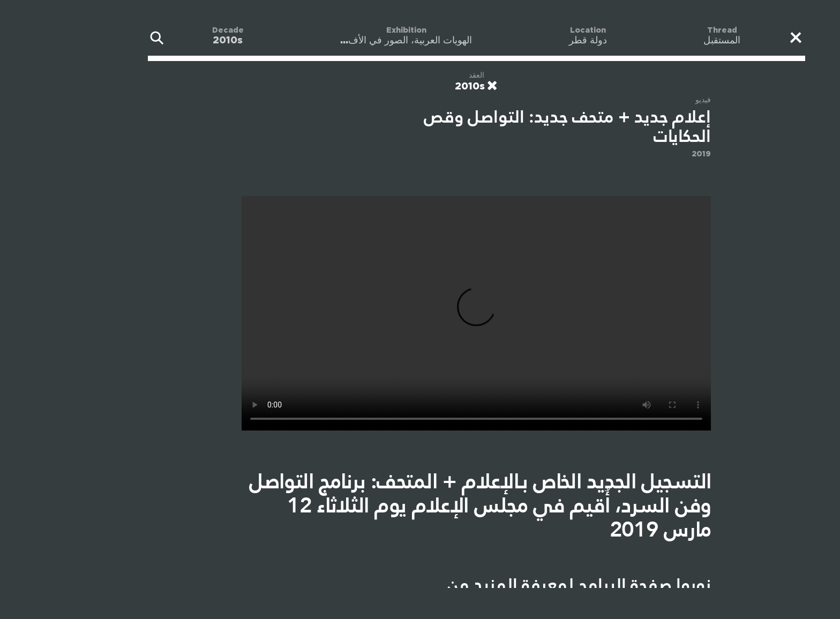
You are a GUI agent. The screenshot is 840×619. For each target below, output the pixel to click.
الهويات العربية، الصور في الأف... (350, 41)
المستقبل (666, 41)
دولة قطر (532, 41)
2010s (171, 41)
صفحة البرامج (569, 584)
